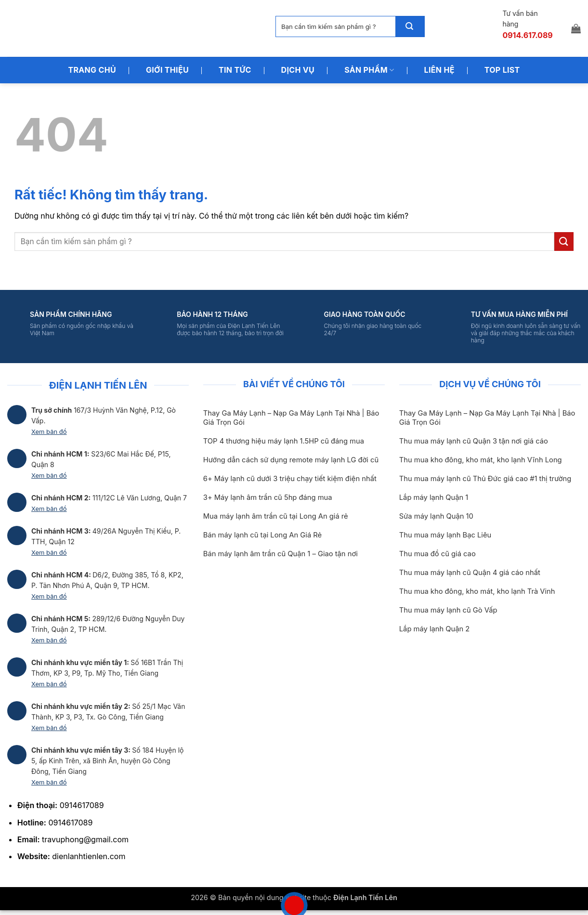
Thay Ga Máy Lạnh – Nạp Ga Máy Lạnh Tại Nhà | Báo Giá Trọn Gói (291, 418)
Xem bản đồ (49, 431)
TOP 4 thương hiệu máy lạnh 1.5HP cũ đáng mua (284, 441)
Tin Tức (235, 70)
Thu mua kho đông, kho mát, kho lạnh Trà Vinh (477, 591)
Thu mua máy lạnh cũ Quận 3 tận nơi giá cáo (474, 441)
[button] (576, 28)
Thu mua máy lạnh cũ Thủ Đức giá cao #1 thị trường (485, 479)
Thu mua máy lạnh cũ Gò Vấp (448, 610)
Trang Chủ (92, 70)
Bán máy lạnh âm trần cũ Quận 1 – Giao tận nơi (281, 554)
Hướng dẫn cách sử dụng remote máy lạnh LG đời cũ (291, 460)
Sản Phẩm (369, 70)
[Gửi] (410, 26)
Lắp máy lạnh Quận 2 (435, 629)
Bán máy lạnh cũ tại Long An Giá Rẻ (262, 535)
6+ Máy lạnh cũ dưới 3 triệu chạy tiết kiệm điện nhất (290, 479)
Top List (502, 70)
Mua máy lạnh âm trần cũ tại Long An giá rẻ (276, 516)
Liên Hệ (439, 70)
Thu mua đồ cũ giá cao (438, 554)
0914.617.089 (527, 35)
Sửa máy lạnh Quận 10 (436, 516)
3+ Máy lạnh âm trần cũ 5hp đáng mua (268, 497)
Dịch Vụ (298, 70)
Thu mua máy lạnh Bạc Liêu (445, 535)
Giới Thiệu (167, 70)
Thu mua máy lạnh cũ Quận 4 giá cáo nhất (470, 573)
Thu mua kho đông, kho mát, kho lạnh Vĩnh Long (481, 460)
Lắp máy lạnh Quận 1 (434, 497)
